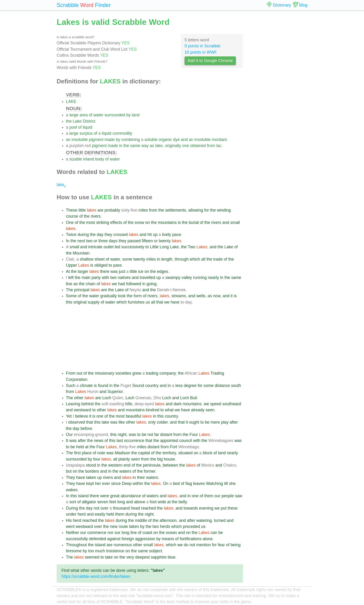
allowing (196, 210)
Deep (127, 484)
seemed (92, 557)
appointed (169, 441)
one (186, 146)
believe (81, 416)
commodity (122, 133)
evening (206, 508)
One (70, 222)
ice (141, 271)
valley (187, 278)
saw (239, 496)
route (123, 527)
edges (162, 271)
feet (113, 502)
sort (73, 502)
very (130, 557)
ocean (171, 533)
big (160, 459)
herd (82, 514)
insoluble (80, 140)
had (122, 284)
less (179, 386)
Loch (107, 398)
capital (144, 453)
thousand (121, 508)
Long (164, 247)
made (110, 140)
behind (88, 404)
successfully (77, 539)
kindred (153, 410)
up (155, 235)
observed (77, 422)
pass (117, 265)
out (79, 373)
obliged (101, 265)
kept (90, 484)
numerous (123, 545)
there (105, 271)
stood (91, 465)
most (91, 222)
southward (232, 404)
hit (150, 235)
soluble (151, 140)
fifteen (147, 241)
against (114, 539)
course (72, 216)
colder (162, 422)
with (106, 278)
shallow (87, 259)
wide (162, 502)
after (234, 422)
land (136, 115)
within (138, 484)
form (138, 296)
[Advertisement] (154, 338)
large (74, 115)
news (99, 441)
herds (165, 527)
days (113, 241)
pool (73, 127)
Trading (217, 373)
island (83, 496)
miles (143, 210)
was (114, 271)
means (168, 539)
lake (159, 146)
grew (137, 373)
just (122, 271)
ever (106, 484)
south (236, 386)
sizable (76, 159)
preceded (191, 527)
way (145, 146)
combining (131, 140)
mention (204, 545)
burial (194, 222)
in (121, 146)
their (141, 477)
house (169, 459)
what (169, 410)
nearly (213, 278)
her (98, 484)
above (140, 502)
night (122, 435)
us (148, 302)
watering (204, 520)
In (68, 241)
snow (139, 222)
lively (167, 235)
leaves (199, 484)
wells (201, 296)
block (208, 453)
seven (103, 502)
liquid (87, 127)
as (152, 146)
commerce (97, 533)
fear (221, 545)
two (89, 241)
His (69, 520)
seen (210, 410)
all (203, 259)
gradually (109, 296)
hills (129, 404)
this (69, 302)
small (235, 222)
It (67, 441)
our (217, 496)
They (70, 477)
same (135, 146)
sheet (99, 259)
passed (134, 241)
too (91, 551)
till (226, 484)
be (207, 422)
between (171, 465)
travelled (148, 278)
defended (98, 539)
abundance (131, 496)
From (71, 373)
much (100, 551)
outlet (109, 247)
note (101, 453)
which (195, 259)
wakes (72, 490)
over (104, 508)
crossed (120, 235)
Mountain (81, 253)
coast (147, 533)
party (96, 278)
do (186, 545)
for (207, 210)
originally (173, 146)
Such (71, 386)
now (217, 296)
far (157, 435)
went (70, 527)
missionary (104, 373)
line (69, 284)
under (71, 514)
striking (103, 222)
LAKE (71, 101)
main (86, 278)
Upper (71, 265)
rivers (96, 216)
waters (125, 471)
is (179, 222)
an (68, 140)
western (115, 465)
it (232, 296)
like (122, 422)
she (232, 484)
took (122, 296)
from (211, 146)
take (109, 557)
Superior (115, 392)
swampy (173, 278)
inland (89, 159)
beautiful (134, 416)
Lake (77, 121)
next (81, 241)
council (186, 441)
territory (169, 453)
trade (218, 259)
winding (224, 210)
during (83, 235)
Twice (71, 235)
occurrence (134, 441)
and (184, 140)
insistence (115, 551)
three (103, 241)
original (80, 302)
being (236, 545)
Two (192, 247)
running (200, 278)
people (228, 496)
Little (154, 247)
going (151, 284)
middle (141, 520)
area (84, 115)
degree (190, 386)
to (147, 247)
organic (165, 140)
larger (83, 271)
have (175, 302)
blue (171, 557)
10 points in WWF (201, 52)
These (72, 210)
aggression (145, 539)
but (69, 471)
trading (152, 373)
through (182, 259)
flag (189, 484)
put (224, 508)
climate (86, 386)
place (87, 453)
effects (116, 222)
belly (183, 502)
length (167, 259)
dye (176, 140)
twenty (165, 241)
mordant (219, 140)
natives (124, 278)
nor (110, 533)
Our (69, 435)
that (160, 302)
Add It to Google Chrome (210, 61)
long (121, 502)
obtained (198, 146)
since (116, 484)
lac (219, 146)
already (198, 410)
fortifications (191, 539)
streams (179, 296)
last (120, 441)
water (98, 115)
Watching (215, 484)
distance (222, 386)
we (115, 284)
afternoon (168, 520)
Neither (73, 533)
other (79, 398)
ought (194, 422)
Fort (174, 447)
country (152, 386)
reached (149, 508)
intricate (95, 247)
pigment (96, 140)
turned (220, 520)
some (127, 259)
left (71, 278)
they (108, 235)
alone (208, 539)
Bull (193, 398)
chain (91, 284)
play (225, 422)
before (86, 428)
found (103, 386)
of (91, 115)
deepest (142, 557)
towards (191, 508)
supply (94, 302)
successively (133, 247)
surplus (86, 133)
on (148, 222)
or (95, 241)
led (117, 247)
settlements (175, 210)
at (87, 447)
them (209, 496)
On (166, 484)
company (168, 373)
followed (134, 284)
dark (178, 404)
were (105, 496)
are (100, 210)
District (89, 121)
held (80, 447)
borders (92, 471)
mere (215, 422)
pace (177, 235)
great (115, 496)
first (77, 453)
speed (216, 404)
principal (82, 290)
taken (91, 477)
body (100, 159)
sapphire (159, 557)
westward (82, 410)
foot (153, 502)
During (72, 508)
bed (176, 484)
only (152, 422)
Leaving (73, 404)
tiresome (74, 551)
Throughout (76, 545)
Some (71, 296)
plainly (124, 459)
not (150, 435)
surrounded (115, 115)
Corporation (77, 379)
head (135, 508)
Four (194, 435)
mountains (167, 222)
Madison (122, 453)
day (100, 235)
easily (100, 514)
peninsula (152, 465)
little (82, 210)
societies (123, 373)
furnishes (136, 302)
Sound (138, 386)
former (150, 471)
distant (166, 435)
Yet (69, 416)
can (214, 533)
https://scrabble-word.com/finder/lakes (96, 576)
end (127, 465)
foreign (128, 539)
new (114, 527)
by (128, 115)
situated (185, 453)
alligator (89, 502)
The (69, 290)
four (97, 459)
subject (156, 551)
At (68, 271)
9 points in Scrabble (203, 46)
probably (112, 210)
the (69, 121)
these (233, 508)
